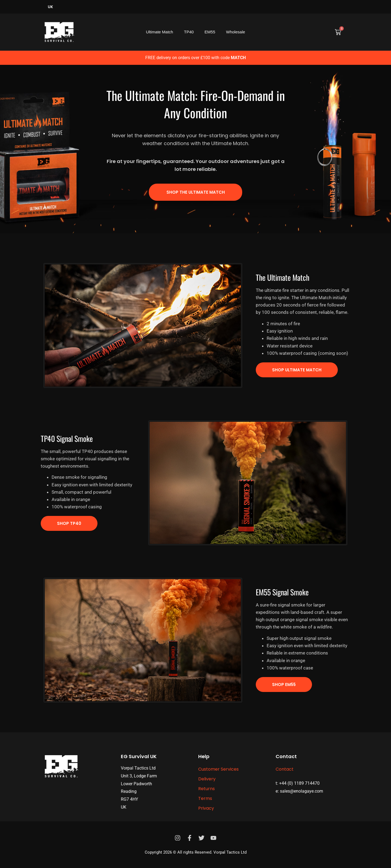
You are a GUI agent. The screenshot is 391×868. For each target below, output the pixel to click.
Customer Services (218, 769)
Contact (285, 769)
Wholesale (236, 32)
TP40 (189, 32)
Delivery (207, 779)
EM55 (210, 32)
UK (50, 7)
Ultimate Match (159, 32)
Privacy (206, 808)
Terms (205, 798)
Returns (206, 789)
